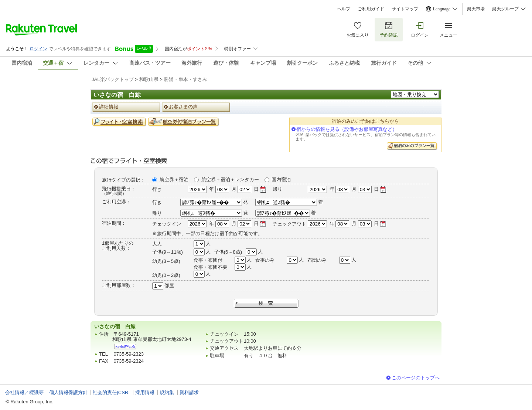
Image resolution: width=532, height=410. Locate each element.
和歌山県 (149, 79)
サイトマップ (405, 9)
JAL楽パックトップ (113, 79)
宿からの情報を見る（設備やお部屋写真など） (347, 129)
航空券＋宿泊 (174, 179)
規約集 (167, 392)
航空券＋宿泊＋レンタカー (230, 179)
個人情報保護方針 (68, 392)
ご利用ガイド (371, 9)
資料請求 (189, 392)
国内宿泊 (281, 179)
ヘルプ (344, 9)
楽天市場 (476, 9)
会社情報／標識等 (24, 392)
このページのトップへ (416, 378)
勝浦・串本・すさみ (186, 79)
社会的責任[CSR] (111, 392)
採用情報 (145, 392)
